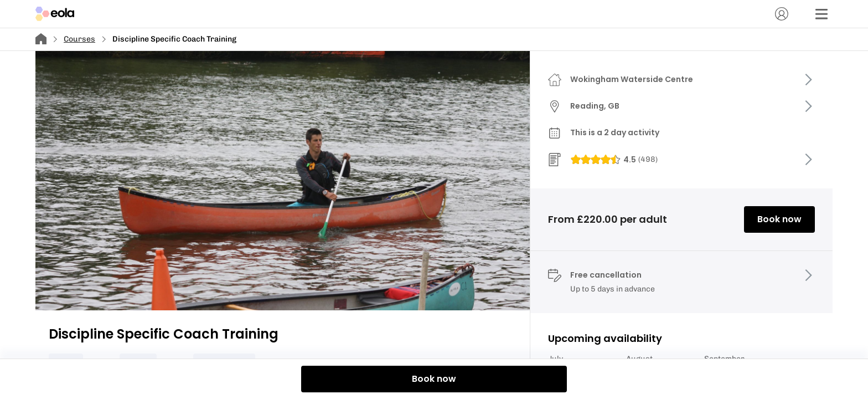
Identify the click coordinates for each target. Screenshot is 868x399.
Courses (79, 39)
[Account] (782, 14)
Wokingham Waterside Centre (632, 79)
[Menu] (821, 14)
